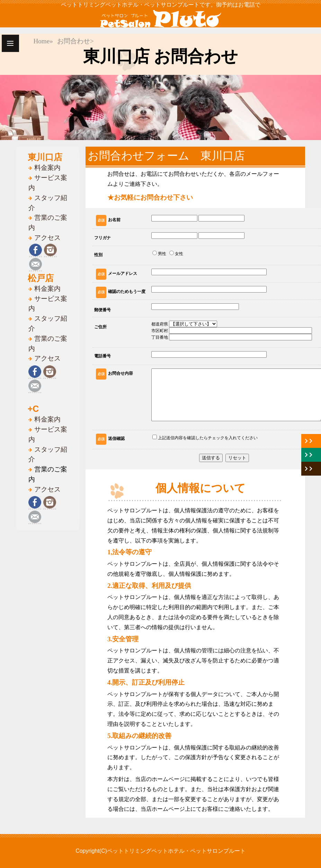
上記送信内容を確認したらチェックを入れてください (205, 437)
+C (33, 409)
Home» (43, 41)
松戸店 (41, 278)
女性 (176, 253)
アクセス (47, 238)
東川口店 (45, 157)
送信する (211, 458)
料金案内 (47, 168)
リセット (237, 458)
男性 (159, 253)
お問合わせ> (75, 41)
